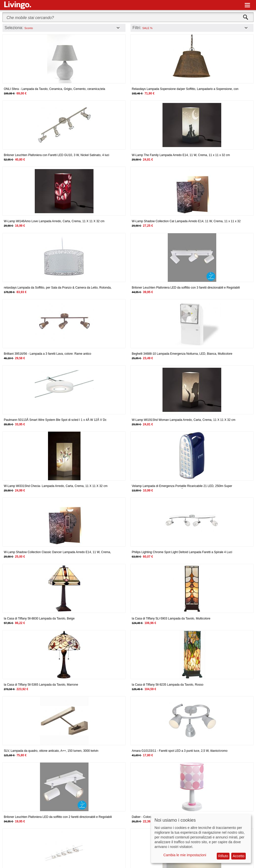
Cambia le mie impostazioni (185, 855)
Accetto (239, 856)
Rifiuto (223, 856)
